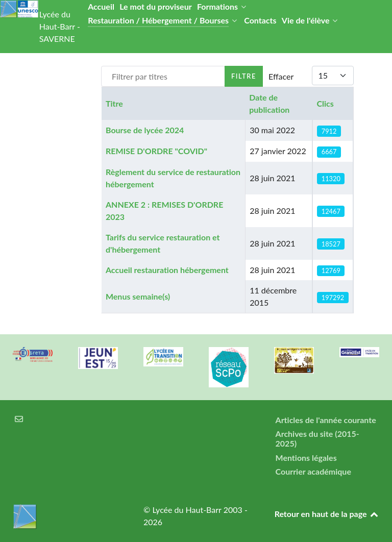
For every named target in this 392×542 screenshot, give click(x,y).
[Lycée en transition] (163, 357)
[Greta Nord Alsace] (33, 354)
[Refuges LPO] (294, 360)
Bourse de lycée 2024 (145, 130)
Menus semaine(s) (138, 296)
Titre (114, 103)
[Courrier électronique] (19, 419)
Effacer (281, 76)
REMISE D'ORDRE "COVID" (156, 151)
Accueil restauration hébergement (167, 270)
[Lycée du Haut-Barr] (65, 516)
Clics (325, 103)
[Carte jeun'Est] (98, 358)
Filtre (244, 76)
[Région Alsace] (359, 352)
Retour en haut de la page (327, 514)
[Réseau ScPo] (229, 367)
